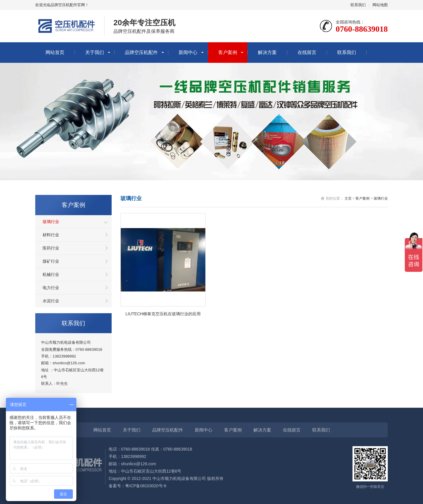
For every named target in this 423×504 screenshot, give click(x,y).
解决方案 (267, 52)
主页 (348, 198)
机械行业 (51, 274)
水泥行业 (51, 301)
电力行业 (51, 288)
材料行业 (51, 235)
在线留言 (307, 52)
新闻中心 (188, 52)
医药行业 (51, 248)
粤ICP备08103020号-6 (146, 486)
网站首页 (55, 52)
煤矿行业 (51, 261)
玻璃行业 (51, 222)
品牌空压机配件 (141, 52)
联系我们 (358, 5)
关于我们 (95, 52)
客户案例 (228, 52)
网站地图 (380, 5)
